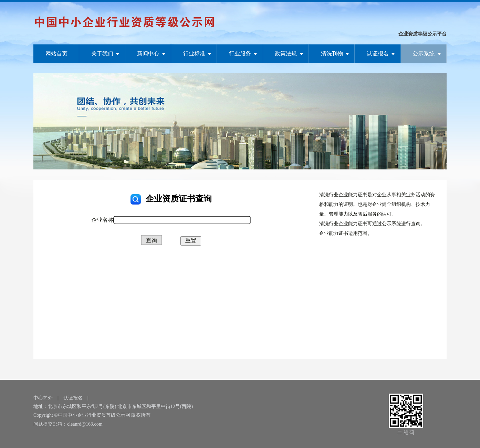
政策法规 (286, 54)
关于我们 (102, 54)
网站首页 (56, 54)
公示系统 (424, 54)
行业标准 (194, 54)
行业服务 (240, 54)
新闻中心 (148, 54)
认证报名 (378, 54)
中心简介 (43, 398)
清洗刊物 (332, 54)
